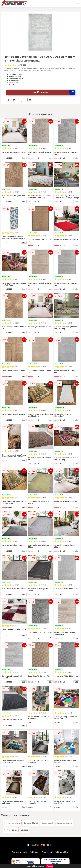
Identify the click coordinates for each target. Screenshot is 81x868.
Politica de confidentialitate (41, 852)
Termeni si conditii (20, 852)
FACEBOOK (33, 845)
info (24, 158)
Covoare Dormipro (12, 823)
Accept (50, 866)
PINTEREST (47, 845)
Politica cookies (61, 852)
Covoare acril (47, 823)
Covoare (24, 830)
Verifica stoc (54, 92)
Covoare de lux (11, 830)
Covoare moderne (64, 823)
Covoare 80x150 (31, 823)
